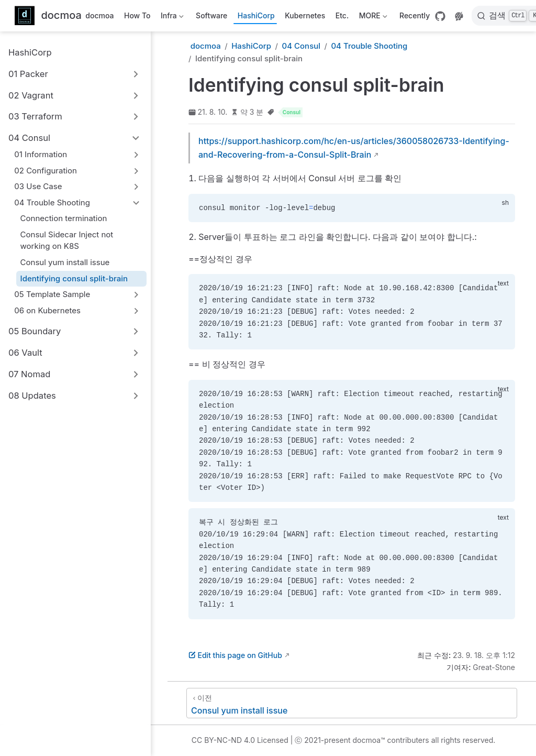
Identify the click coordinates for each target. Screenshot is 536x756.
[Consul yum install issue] (352, 703)
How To (137, 15)
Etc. (342, 15)
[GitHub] (440, 16)
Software (211, 15)
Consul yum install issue (65, 262)
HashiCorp (256, 15)
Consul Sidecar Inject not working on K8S (67, 240)
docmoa (99, 15)
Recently (415, 15)
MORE (372, 18)
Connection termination (64, 218)
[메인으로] (48, 16)
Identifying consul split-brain (74, 278)
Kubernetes (305, 15)
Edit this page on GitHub (235, 655)
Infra (171, 18)
